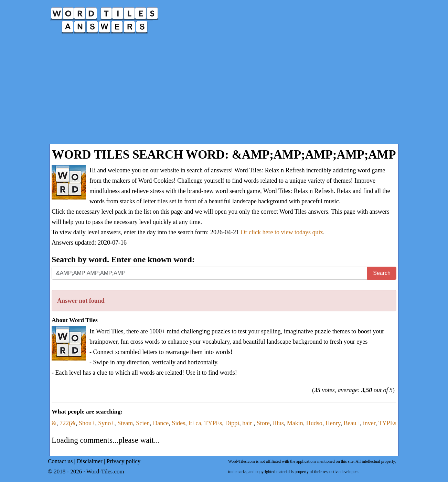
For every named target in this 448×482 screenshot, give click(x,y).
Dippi (232, 423)
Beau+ (352, 423)
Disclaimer (90, 461)
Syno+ (106, 423)
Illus (278, 423)
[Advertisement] (224, 92)
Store (263, 423)
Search (382, 273)
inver (369, 423)
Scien (143, 423)
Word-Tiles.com (105, 472)
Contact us (60, 461)
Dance (161, 423)
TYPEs (213, 423)
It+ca (195, 423)
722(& (68, 423)
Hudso (314, 423)
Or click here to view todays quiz (282, 232)
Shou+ (87, 423)
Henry (333, 423)
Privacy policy (124, 461)
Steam (125, 423)
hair (248, 423)
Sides (178, 423)
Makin (295, 423)
